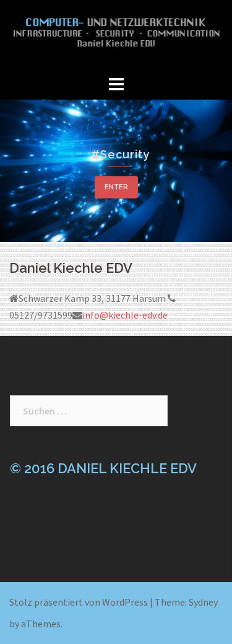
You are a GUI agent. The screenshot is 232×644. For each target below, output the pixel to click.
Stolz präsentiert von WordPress (79, 602)
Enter (116, 187)
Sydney (203, 602)
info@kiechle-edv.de (125, 315)
